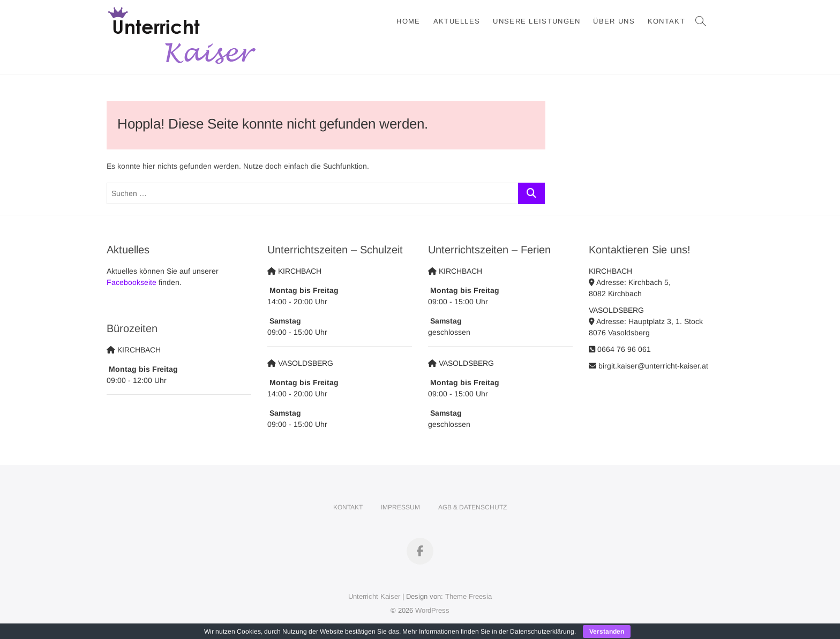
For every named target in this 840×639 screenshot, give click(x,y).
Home (408, 21)
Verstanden (607, 632)
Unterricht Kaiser (374, 596)
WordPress (432, 610)
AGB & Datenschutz (472, 507)
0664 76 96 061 (620, 349)
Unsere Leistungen (537, 21)
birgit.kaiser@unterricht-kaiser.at (648, 366)
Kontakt (666, 21)
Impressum (400, 507)
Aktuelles (457, 21)
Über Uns (614, 21)
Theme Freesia (468, 596)
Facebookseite (132, 282)
